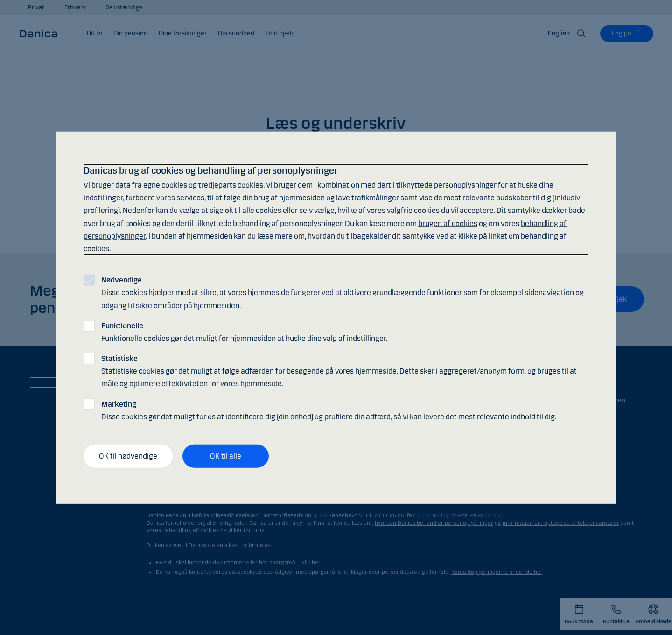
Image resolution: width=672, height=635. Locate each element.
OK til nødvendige (128, 456)
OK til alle (226, 456)
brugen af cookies (448, 223)
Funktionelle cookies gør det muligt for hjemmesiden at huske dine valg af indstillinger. (244, 332)
